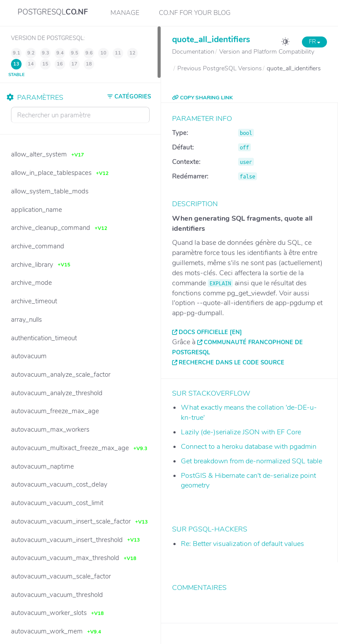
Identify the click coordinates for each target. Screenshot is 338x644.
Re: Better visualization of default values (242, 544)
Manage (125, 13)
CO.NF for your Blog (195, 13)
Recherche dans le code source (231, 363)
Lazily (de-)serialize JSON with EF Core (241, 432)
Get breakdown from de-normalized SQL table (252, 461)
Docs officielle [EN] (210, 332)
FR (314, 42)
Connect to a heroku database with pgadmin (249, 447)
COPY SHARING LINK (202, 98)
